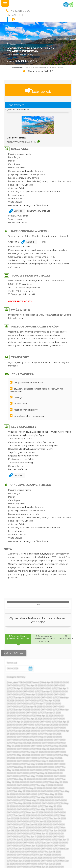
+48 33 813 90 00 (20, 11)
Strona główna (17, 67)
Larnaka (18, 211)
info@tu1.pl (16, 15)
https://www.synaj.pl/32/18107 (21, 142)
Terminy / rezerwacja (38, 90)
